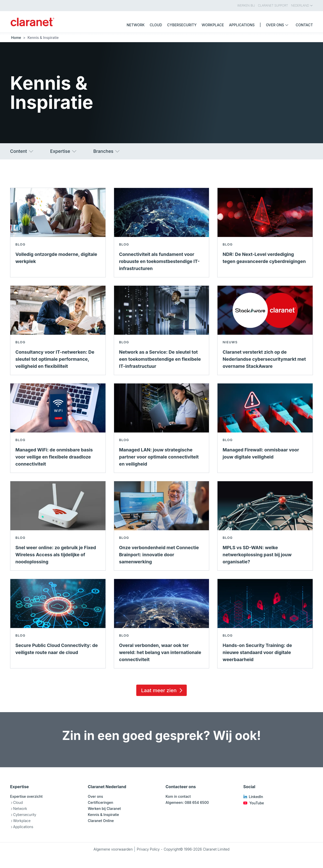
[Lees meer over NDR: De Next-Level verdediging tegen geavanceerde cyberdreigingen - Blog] (265, 233)
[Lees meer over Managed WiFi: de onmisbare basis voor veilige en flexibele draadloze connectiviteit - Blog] (58, 428)
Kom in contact (178, 796)
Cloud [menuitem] (156, 25)
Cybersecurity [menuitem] (182, 25)
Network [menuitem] (136, 25)
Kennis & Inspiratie (103, 815)
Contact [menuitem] (304, 25)
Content (22, 151)
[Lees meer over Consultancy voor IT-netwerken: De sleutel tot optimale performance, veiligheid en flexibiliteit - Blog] (58, 330)
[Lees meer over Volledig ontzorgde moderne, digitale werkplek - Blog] (58, 233)
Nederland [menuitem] (302, 5)
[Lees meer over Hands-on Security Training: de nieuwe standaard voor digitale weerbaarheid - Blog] (265, 624)
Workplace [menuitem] (213, 25)
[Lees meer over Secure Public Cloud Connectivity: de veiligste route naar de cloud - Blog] (58, 624)
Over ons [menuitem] (278, 25)
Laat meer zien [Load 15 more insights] (163, 690)
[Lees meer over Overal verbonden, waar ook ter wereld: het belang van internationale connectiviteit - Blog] (162, 624)
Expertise (64, 151)
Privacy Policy (148, 849)
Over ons (95, 796)
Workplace (22, 821)
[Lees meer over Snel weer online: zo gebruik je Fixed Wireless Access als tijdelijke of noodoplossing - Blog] (58, 526)
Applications (23, 827)
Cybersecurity (25, 815)
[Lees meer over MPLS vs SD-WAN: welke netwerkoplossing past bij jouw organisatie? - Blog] (265, 526)
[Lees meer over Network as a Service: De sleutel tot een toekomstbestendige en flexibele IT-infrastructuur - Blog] (162, 330)
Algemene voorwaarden (113, 849)
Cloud (18, 802)
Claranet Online (101, 821)
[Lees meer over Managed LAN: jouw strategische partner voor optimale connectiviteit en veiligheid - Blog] (162, 428)
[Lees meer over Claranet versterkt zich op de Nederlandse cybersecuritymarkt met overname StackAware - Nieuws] (265, 330)
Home (16, 38)
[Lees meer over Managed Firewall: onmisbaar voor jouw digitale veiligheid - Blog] (265, 428)
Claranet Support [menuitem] (273, 5)
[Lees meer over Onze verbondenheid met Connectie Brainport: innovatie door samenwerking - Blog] (162, 526)
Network (20, 809)
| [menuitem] (260, 25)
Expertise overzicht (26, 796)
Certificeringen (100, 802)
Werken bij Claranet (104, 809)
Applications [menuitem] (242, 25)
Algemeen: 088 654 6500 (187, 802)
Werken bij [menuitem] (246, 5)
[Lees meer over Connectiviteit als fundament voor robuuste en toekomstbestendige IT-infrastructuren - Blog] (162, 233)
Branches (107, 151)
